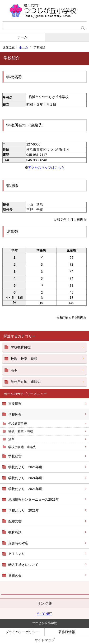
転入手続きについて (23, 565)
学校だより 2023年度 (25, 489)
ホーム (22, 37)
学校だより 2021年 (24, 510)
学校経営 (15, 456)
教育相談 (15, 532)
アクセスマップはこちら (46, 168)
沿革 (11, 439)
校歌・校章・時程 (21, 431)
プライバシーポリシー (22, 632)
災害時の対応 (18, 543)
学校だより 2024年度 (25, 478)
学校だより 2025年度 (25, 467)
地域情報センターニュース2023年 (34, 499)
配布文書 (15, 521)
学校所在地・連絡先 (22, 447)
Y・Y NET (44, 614)
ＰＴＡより (17, 554)
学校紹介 (15, 414)
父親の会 (15, 576)
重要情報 (15, 404)
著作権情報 (67, 632)
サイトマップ (45, 640)
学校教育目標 (18, 424)
